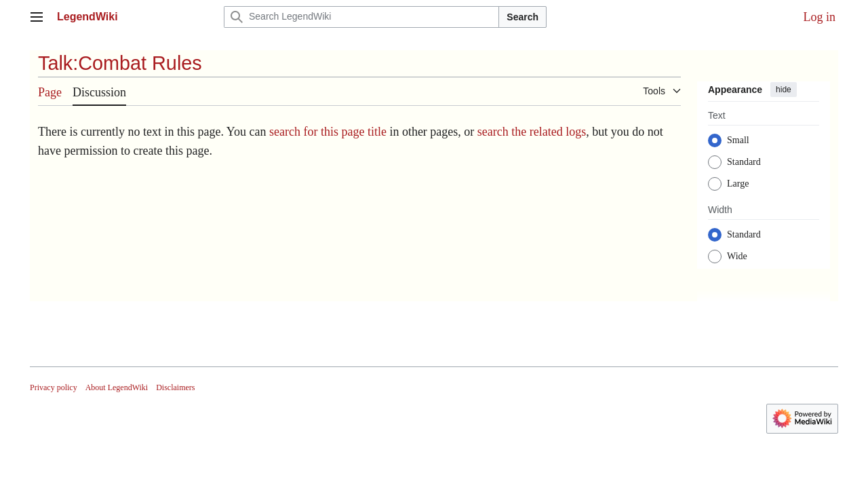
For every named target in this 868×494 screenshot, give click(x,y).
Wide (737, 256)
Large (738, 184)
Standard (744, 162)
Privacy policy (54, 387)
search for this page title (328, 132)
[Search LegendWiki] (361, 17)
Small (738, 140)
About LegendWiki (117, 387)
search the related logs (532, 132)
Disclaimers (175, 387)
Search (522, 17)
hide (784, 90)
